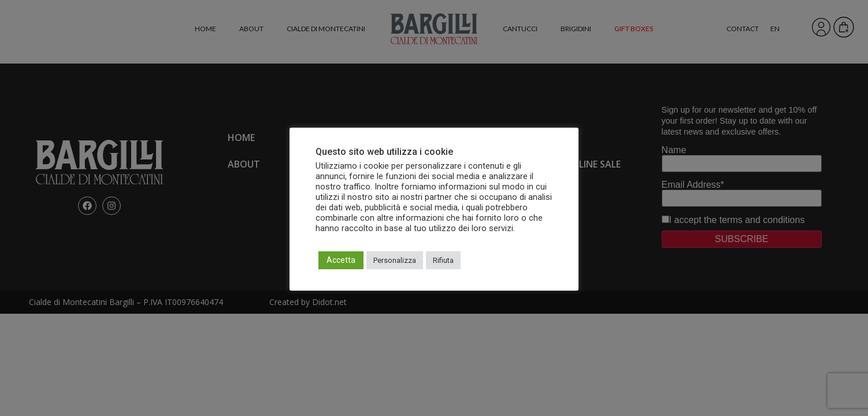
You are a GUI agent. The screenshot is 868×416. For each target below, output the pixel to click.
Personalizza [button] (395, 260)
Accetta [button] (341, 260)
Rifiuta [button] (443, 260)
